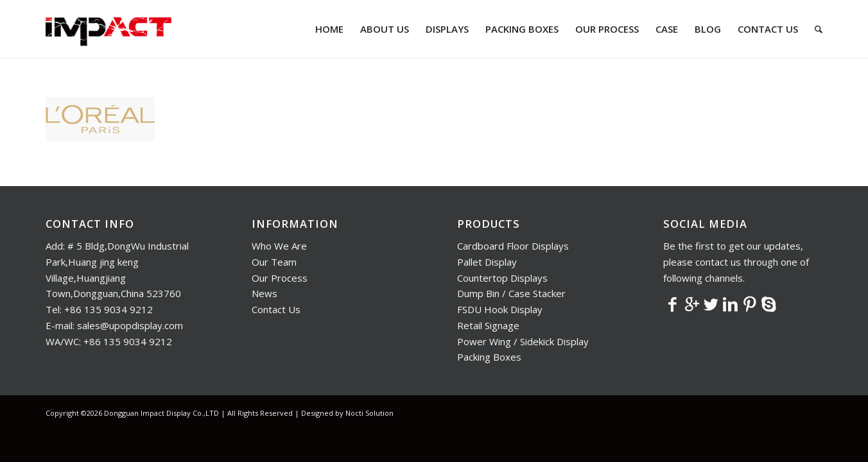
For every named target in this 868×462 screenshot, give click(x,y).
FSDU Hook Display (500, 309)
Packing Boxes (489, 357)
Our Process (280, 278)
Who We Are (279, 246)
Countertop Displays (502, 278)
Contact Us (276, 309)
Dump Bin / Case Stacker (511, 293)
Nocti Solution (369, 413)
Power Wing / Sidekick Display (523, 341)
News (265, 293)
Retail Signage (488, 325)
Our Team (274, 262)
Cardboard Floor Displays (513, 246)
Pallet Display (487, 262)
